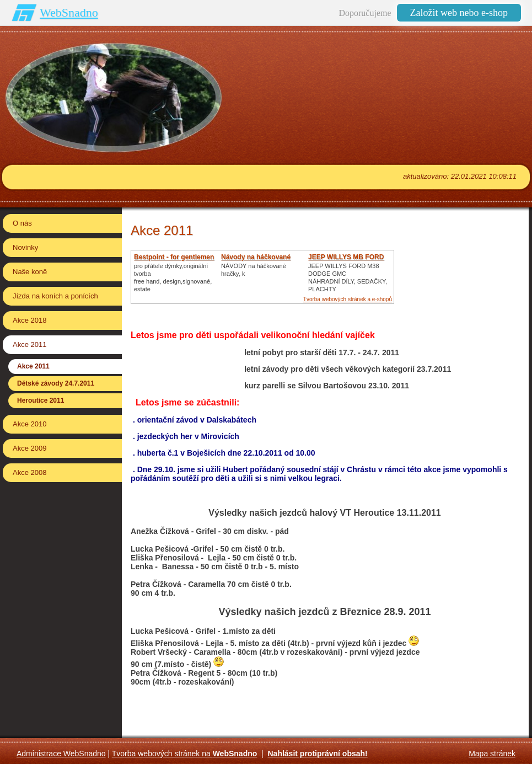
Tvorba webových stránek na (185, 754)
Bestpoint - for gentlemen (174, 257)
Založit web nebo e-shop (459, 13)
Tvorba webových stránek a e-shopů (348, 299)
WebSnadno (69, 12)
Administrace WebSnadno (61, 754)
